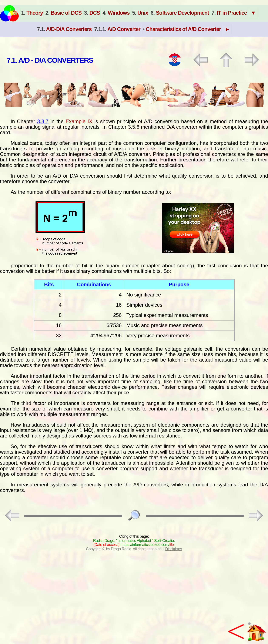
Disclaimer (174, 549)
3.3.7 (43, 121)
